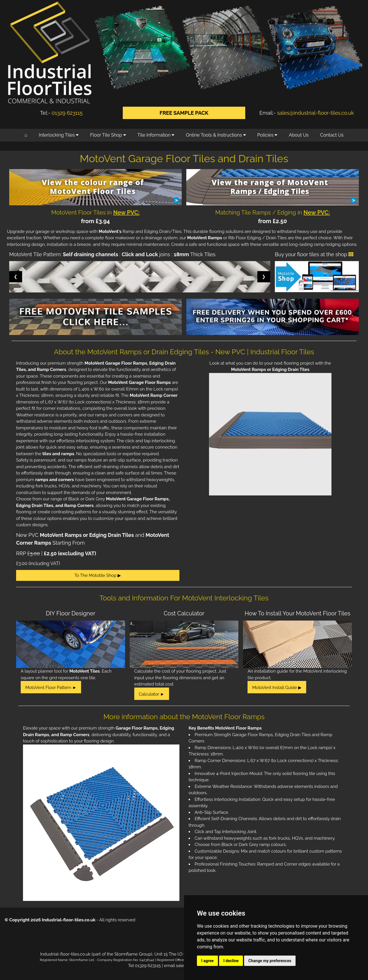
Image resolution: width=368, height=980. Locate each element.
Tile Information (156, 135)
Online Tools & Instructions (216, 135)
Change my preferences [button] (270, 961)
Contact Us (332, 135)
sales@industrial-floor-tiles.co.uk (316, 113)
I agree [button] (207, 961)
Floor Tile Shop (108, 135)
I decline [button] (231, 961)
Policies (267, 135)
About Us (299, 135)
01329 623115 (67, 113)
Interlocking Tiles (59, 135)
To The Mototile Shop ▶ (98, 575)
